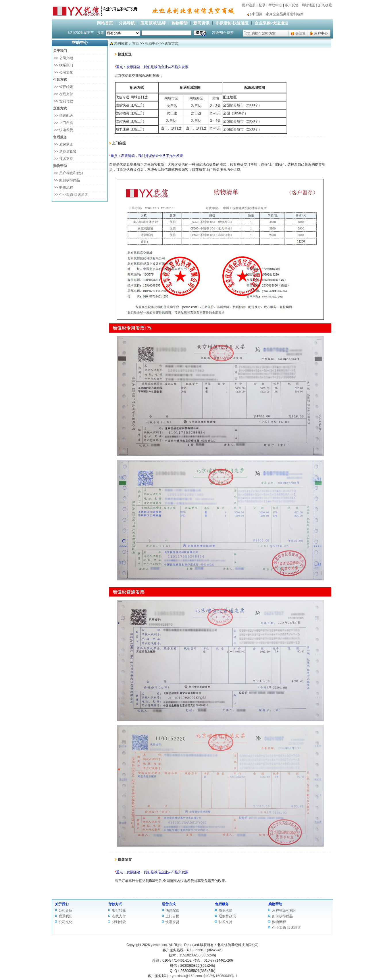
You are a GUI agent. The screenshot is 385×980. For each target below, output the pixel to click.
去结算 (301, 33)
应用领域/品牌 (153, 23)
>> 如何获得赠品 (67, 180)
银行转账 (119, 910)
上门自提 (172, 916)
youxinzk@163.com (187, 976)
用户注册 (249, 5)
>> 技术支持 (63, 159)
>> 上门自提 (63, 123)
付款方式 (115, 904)
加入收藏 (325, 5)
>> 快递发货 (63, 130)
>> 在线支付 (63, 94)
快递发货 (172, 922)
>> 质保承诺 (63, 144)
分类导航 (127, 23)
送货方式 (169, 904)
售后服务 (222, 904)
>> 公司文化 (63, 72)
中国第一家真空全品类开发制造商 (278, 14)
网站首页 (105, 23)
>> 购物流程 (63, 187)
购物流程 (279, 922)
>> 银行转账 (63, 87)
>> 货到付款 (63, 101)
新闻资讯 (201, 23)
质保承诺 (226, 910)
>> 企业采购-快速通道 (71, 195)
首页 (136, 43)
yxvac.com (159, 945)
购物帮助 (180, 23)
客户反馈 (292, 5)
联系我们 (66, 916)
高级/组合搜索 (223, 33)
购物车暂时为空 (263, 33)
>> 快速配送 (63, 116)
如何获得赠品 (282, 916)
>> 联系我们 (63, 65)
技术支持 (226, 922)
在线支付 (119, 916)
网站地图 (308, 5)
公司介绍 (66, 910)
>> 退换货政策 (65, 151)
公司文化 (66, 922)
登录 (262, 5)
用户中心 (321, 33)
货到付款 (119, 922)
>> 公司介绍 (63, 58)
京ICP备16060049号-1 (220, 976)
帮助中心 (275, 5)
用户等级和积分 (284, 910)
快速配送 (172, 910)
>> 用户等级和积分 (68, 173)
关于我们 (62, 904)
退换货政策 (227, 916)
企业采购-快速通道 (271, 23)
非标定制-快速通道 (232, 23)
